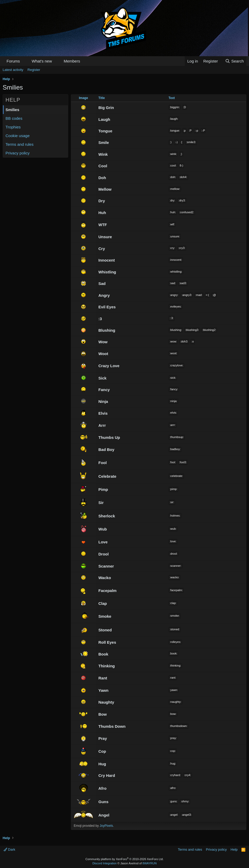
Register (34, 70)
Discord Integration (104, 863)
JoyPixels (106, 826)
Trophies (13, 127)
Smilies (12, 110)
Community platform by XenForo (125, 859)
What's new (42, 61)
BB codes (14, 118)
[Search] (234, 61)
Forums (13, 61)
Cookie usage (18, 136)
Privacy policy (18, 153)
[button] (24, 61)
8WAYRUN (150, 863)
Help (234, 849)
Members (72, 61)
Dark (9, 849)
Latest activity (13, 70)
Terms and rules (20, 144)
